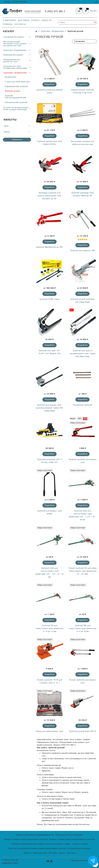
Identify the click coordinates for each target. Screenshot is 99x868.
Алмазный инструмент (13, 55)
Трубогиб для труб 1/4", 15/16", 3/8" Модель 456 (49, 352)
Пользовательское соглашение (69, 835)
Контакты (20, 24)
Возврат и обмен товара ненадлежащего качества (72, 839)
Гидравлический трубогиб (16, 86)
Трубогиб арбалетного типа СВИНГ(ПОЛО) (49, 143)
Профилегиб (10, 77)
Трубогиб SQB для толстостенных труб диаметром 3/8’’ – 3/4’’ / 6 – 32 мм (49, 573)
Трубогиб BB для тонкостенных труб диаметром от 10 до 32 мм (49, 628)
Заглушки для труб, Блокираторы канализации (15, 67)
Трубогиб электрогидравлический (15, 97)
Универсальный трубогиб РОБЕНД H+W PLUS (82, 91)
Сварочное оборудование (15, 50)
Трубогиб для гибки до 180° (83, 251)
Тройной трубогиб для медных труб (83, 461)
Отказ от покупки (80, 844)
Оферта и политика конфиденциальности (35, 835)
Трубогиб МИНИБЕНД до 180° (49, 247)
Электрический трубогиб (16, 102)
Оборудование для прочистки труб (12, 61)
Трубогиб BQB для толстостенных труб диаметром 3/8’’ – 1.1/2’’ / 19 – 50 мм (82, 515)
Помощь (8, 24)
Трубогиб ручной (12, 91)
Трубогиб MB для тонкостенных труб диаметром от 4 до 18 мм (83, 628)
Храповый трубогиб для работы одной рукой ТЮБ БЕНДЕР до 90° (49, 196)
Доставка (24, 20)
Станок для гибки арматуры (17, 82)
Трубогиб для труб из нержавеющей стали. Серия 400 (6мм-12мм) (82, 354)
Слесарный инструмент (14, 37)
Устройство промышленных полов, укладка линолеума (16, 109)
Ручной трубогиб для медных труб (82, 681)
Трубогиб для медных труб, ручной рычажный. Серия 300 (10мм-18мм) (49, 408)
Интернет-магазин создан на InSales (84, 862)
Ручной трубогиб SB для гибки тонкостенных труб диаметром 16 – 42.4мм (82, 571)
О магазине (9, 20)
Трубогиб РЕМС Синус (49, 299)
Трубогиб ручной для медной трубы (49, 91)
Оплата (35, 20)
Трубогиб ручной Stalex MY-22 (83, 731)
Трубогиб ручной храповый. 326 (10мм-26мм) (82, 301)
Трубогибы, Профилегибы (52, 31)
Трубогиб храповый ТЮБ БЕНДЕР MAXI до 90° (82, 194)
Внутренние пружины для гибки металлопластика (83, 143)
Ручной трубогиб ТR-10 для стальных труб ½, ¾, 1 (49, 681)
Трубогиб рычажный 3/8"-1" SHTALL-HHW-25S (49, 461)
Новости (46, 20)
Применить (17, 140)
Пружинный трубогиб (82, 405)
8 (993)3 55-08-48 (10, 860)
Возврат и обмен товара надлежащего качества (26, 839)
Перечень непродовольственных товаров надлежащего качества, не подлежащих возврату (49, 848)
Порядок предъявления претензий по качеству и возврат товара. (41, 844)
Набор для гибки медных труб (49, 731)
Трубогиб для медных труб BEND (49, 512)
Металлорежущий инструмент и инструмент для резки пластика (15, 44)
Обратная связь (40, 853)
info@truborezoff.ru (10, 863)
